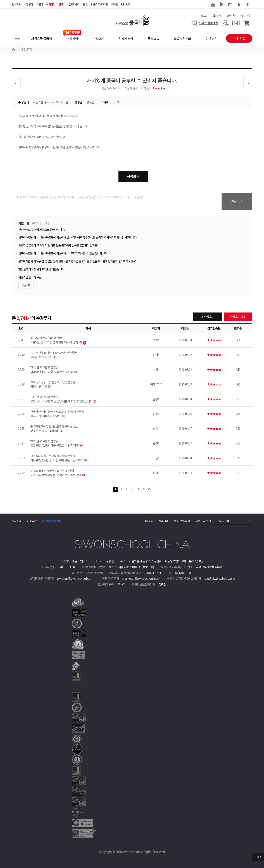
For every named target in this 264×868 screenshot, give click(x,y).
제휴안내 (163, 521)
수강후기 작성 (238, 317)
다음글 (248, 83)
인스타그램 (230, 4)
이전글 (16, 83)
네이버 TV (222, 4)
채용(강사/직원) (182, 521)
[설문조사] (205, 23)
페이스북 (248, 4)
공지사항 (245, 16)
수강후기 (26, 49)
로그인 (204, 16)
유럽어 (40, 4)
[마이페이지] (225, 23)
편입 (85, 4)
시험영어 (28, 4)
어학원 (114, 4)
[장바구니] (246, 23)
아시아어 (51, 4)
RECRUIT (126, 4)
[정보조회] (148, 567)
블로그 (239, 4)
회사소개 (17, 521)
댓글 (26, 285)
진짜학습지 (74, 4)
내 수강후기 (208, 317)
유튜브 (213, 4)
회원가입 (217, 16)
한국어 (62, 4)
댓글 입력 (237, 201)
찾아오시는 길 (203, 521)
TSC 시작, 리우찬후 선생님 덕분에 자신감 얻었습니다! (88, 399)
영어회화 (16, 4)
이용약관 (32, 521)
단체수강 (148, 521)
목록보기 (133, 176)
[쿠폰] (236, 23)
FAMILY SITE (223, 521)
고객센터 (231, 16)
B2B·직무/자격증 (99, 4)
